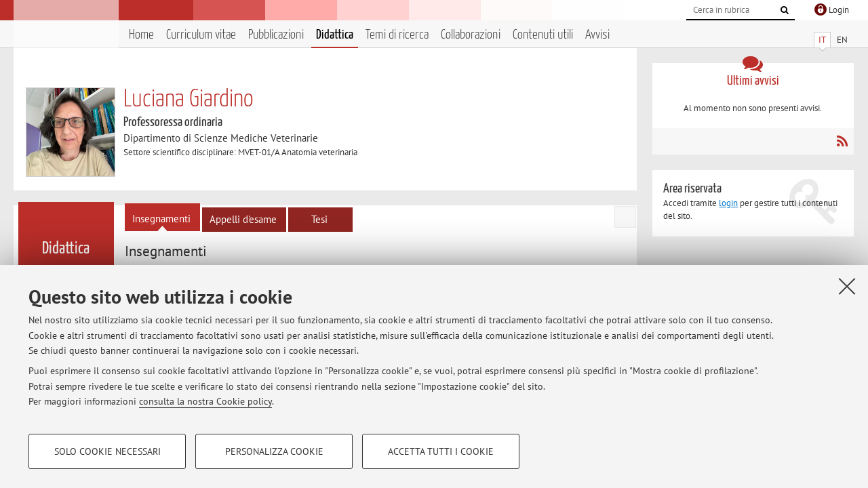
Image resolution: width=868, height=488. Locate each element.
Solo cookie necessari (107, 451)
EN (842, 40)
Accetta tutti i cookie (441, 451)
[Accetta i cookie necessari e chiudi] (847, 286)
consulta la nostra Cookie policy (205, 401)
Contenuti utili (543, 35)
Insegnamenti (161, 219)
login (728, 203)
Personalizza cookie (274, 451)
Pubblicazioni (276, 35)
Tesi (319, 219)
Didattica (335, 35)
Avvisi (597, 35)
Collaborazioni (471, 35)
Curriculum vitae (201, 35)
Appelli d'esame (243, 219)
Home (141, 35)
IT (822, 40)
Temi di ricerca (397, 35)
